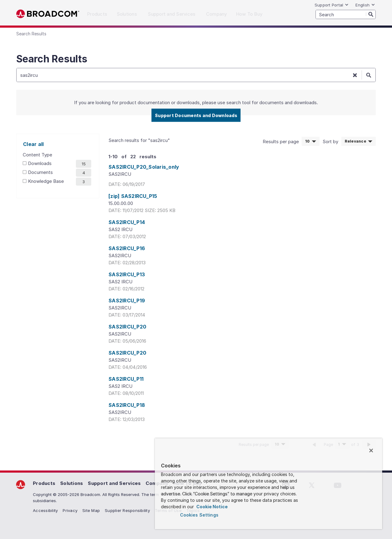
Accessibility (45, 510)
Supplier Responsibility (127, 510)
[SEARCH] (346, 14)
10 (312, 141)
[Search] (371, 14)
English (365, 5)
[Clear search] (355, 75)
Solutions (72, 483)
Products (44, 483)
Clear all (33, 144)
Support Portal (332, 5)
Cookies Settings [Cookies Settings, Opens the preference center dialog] (199, 515)
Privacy (70, 510)
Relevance (355, 141)
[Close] (371, 450)
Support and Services (114, 483)
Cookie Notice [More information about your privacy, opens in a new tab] (212, 507)
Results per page (281, 142)
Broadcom (48, 14)
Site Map (91, 510)
